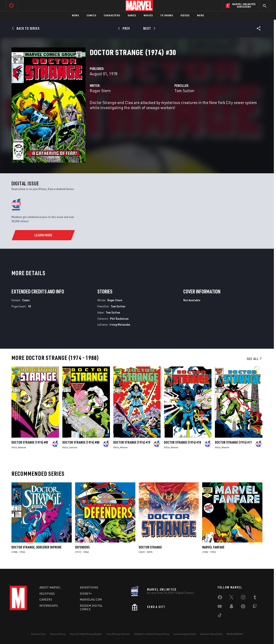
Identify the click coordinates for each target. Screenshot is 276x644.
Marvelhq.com (91, 600)
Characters (112, 15)
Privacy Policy (58, 634)
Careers (46, 600)
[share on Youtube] (220, 607)
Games (132, 15)
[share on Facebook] (220, 598)
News (75, 15)
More (201, 15)
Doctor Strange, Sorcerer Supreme (36, 547)
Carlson (73, 447)
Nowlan (22, 447)
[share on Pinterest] (243, 607)
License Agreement (185, 634)
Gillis (14, 447)
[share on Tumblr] (255, 598)
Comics (91, 15)
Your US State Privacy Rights (86, 634)
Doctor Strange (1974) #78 (182, 442)
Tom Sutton (184, 91)
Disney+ (86, 594)
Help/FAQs (47, 594)
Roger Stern (100, 91)
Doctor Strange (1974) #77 (233, 442)
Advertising (89, 587)
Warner (124, 447)
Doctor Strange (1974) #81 (30, 442)
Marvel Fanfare (213, 547)
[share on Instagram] (243, 598)
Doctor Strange (150, 547)
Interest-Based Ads (211, 634)
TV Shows (167, 15)
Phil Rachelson (119, 319)
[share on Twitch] (255, 607)
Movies (148, 15)
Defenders (82, 547)
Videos (185, 15)
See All (255, 359)
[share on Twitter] (231, 598)
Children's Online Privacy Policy (152, 634)
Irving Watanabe (120, 324)
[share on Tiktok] (220, 616)
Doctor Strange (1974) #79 (132, 442)
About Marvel (50, 587)
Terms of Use (38, 634)
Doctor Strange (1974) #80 (81, 442)
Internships (49, 606)
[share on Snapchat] (231, 607)
